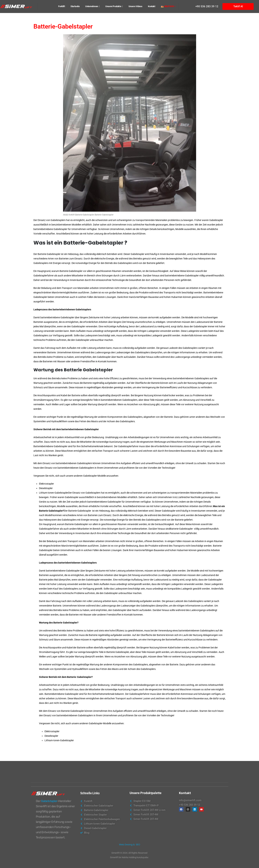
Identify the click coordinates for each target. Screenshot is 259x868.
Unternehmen (92, 6)
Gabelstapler (49, 801)
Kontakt (152, 6)
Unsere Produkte (113, 6)
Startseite (75, 6)
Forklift (62, 6)
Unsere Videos (135, 6)
